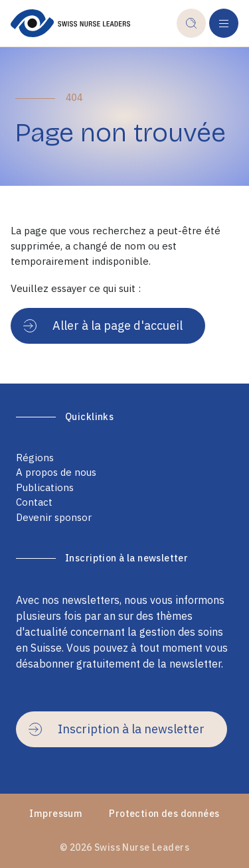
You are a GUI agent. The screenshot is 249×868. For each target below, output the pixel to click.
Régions (35, 458)
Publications (45, 487)
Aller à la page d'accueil (103, 325)
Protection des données (164, 814)
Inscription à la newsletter (117, 729)
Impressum (56, 814)
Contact (34, 502)
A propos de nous (56, 472)
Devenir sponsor (54, 517)
